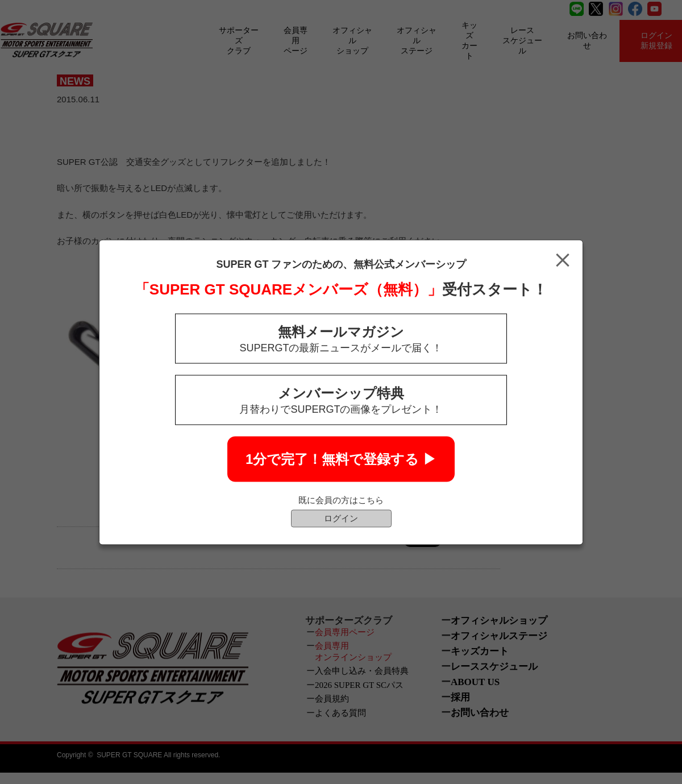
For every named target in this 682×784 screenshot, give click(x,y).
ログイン (341, 518)
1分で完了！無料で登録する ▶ (341, 459)
